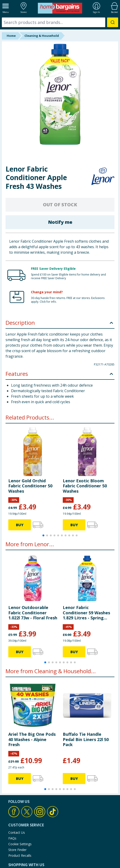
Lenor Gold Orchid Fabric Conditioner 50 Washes (30, 486)
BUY (20, 525)
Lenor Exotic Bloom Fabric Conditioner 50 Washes (85, 486)
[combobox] (60, 22)
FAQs (12, 838)
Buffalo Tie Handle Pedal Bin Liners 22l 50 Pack (86, 739)
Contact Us (17, 832)
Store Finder (17, 850)
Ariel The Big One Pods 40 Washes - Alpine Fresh (32, 739)
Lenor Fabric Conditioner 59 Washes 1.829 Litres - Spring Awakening (86, 613)
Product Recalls (20, 855)
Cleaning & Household (42, 36)
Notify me (60, 222)
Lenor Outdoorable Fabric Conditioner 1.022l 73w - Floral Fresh (33, 613)
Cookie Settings (20, 844)
